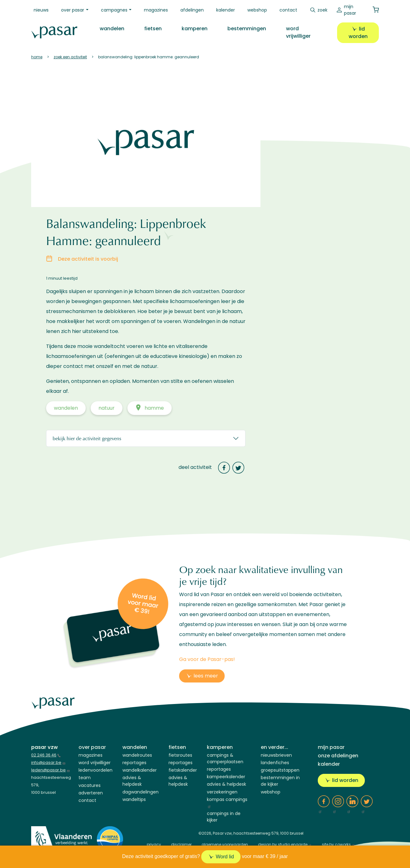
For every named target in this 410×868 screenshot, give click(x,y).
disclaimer (181, 844)
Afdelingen (192, 10)
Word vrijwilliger (298, 32)
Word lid (225, 857)
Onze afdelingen (338, 756)
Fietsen (153, 29)
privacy (154, 844)
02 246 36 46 (46, 755)
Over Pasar (92, 747)
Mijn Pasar (350, 10)
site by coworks (338, 844)
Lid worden (358, 33)
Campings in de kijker (224, 817)
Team (85, 778)
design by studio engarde (285, 844)
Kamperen (195, 29)
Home (37, 57)
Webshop (257, 10)
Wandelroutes (137, 755)
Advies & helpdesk (226, 784)
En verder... (274, 747)
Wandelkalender (140, 770)
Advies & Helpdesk (132, 781)
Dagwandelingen (141, 792)
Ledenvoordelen (95, 770)
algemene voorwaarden (225, 844)
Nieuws (41, 10)
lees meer (206, 676)
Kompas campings (227, 802)
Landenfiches (275, 763)
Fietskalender (183, 770)
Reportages (134, 763)
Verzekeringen (222, 792)
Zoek (322, 10)
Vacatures (90, 785)
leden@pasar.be (51, 770)
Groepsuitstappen (280, 770)
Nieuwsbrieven (276, 755)
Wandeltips (134, 799)
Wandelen (112, 29)
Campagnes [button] (114, 10)
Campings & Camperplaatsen (225, 758)
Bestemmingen (247, 29)
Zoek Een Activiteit (70, 57)
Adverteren (91, 793)
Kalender (226, 10)
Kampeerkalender (226, 777)
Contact (288, 10)
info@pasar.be (48, 762)
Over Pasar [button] (73, 10)
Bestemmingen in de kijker (280, 781)
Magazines (156, 10)
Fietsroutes (180, 755)
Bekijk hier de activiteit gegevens (87, 438)
